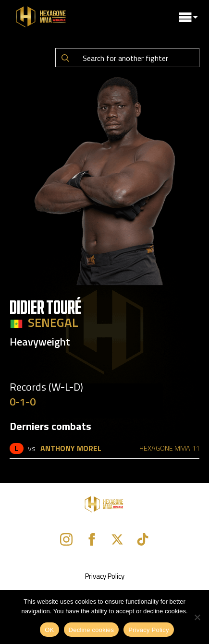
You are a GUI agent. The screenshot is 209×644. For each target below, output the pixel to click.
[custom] (143, 539)
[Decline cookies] (197, 617)
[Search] (65, 58)
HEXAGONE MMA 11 (169, 448)
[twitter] (117, 539)
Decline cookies (92, 630)
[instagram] (66, 539)
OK (49, 630)
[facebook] (92, 539)
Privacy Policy (105, 576)
